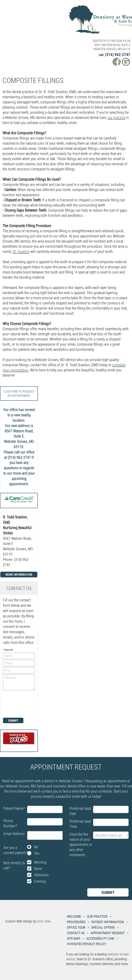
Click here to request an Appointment (19, 393)
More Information (19, 574)
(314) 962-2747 (118, 55)
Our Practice (97, 916)
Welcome (74, 916)
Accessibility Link (100, 938)
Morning (40, 862)
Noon (38, 868)
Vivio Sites (44, 921)
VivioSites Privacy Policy (86, 944)
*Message (19, 682)
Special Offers (103, 927)
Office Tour (76, 927)
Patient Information (108, 922)
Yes (37, 853)
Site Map (74, 938)
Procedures (76, 922)
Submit (13, 720)
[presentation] (17, 704)
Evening (40, 881)
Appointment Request (108, 933)
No (36, 847)
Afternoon (41, 875)
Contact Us (76, 933)
